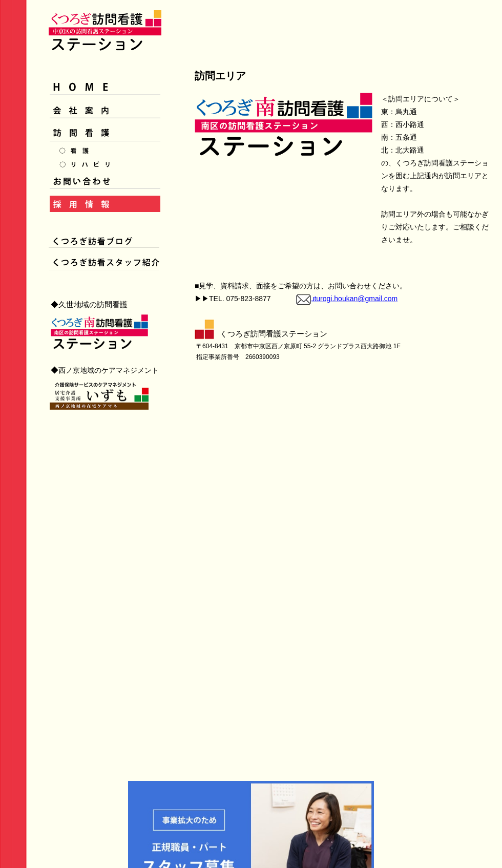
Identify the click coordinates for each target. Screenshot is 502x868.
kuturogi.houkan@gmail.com (352, 299)
